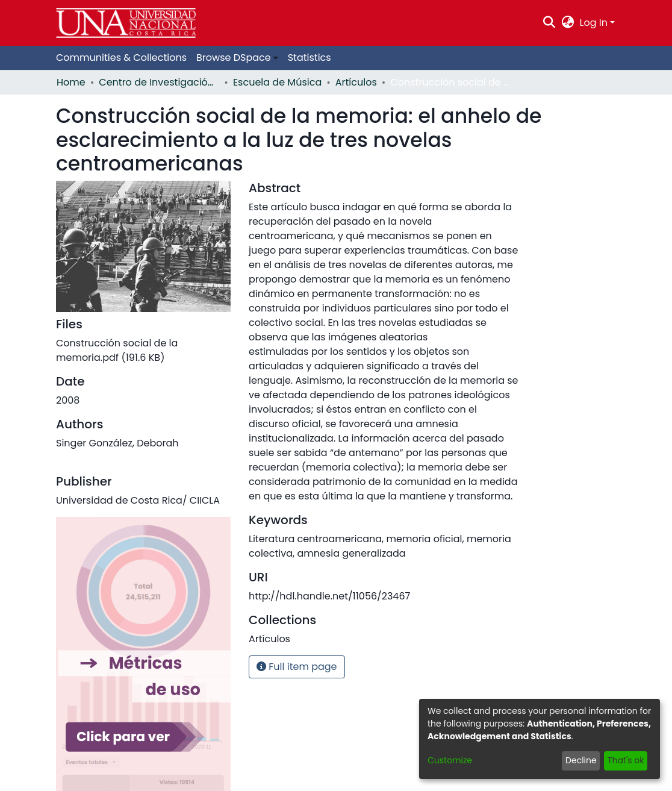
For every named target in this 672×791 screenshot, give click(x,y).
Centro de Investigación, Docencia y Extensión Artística (159, 82)
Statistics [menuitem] (310, 58)
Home (71, 82)
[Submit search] (549, 23)
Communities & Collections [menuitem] (121, 58)
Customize (450, 760)
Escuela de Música (277, 82)
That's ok (626, 760)
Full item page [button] (297, 667)
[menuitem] (568, 23)
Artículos (356, 82)
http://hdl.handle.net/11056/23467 (329, 596)
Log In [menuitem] (594, 23)
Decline (581, 760)
